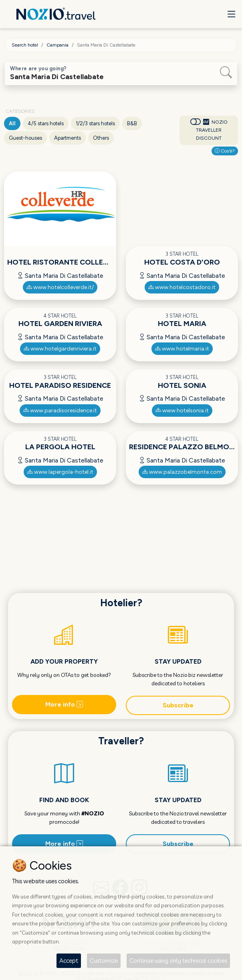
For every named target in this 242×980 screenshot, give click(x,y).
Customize (104, 961)
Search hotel (25, 45)
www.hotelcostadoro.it (182, 287)
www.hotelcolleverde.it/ (60, 287)
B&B (132, 123)
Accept (69, 961)
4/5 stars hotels (46, 123)
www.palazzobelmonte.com (182, 472)
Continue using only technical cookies (178, 961)
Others (101, 138)
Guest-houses (25, 138)
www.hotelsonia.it (182, 411)
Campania (57, 45)
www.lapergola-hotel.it (60, 472)
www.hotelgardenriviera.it (60, 349)
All (12, 123)
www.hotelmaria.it (182, 349)
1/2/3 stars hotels (95, 123)
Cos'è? (225, 151)
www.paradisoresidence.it (60, 411)
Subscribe (178, 705)
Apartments (68, 138)
